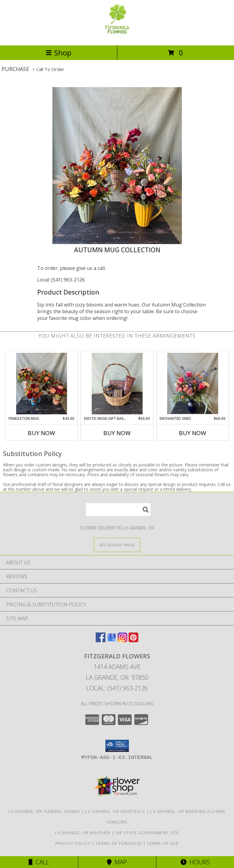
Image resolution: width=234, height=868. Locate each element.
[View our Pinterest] (133, 640)
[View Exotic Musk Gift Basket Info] (117, 384)
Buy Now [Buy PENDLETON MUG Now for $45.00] (41, 433)
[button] (117, 746)
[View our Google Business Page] (112, 640)
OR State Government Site (147, 833)
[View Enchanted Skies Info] (193, 384)
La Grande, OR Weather (83, 833)
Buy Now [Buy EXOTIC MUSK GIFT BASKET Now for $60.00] (117, 433)
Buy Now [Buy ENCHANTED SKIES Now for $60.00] (193, 433)
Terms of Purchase (119, 843)
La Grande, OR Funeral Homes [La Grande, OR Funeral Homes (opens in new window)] (44, 811)
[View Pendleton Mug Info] (42, 384)
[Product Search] (118, 510)
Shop (58, 53)
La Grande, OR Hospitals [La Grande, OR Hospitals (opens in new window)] (115, 811)
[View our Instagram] (122, 640)
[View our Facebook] (101, 640)
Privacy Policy (73, 843)
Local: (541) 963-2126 (61, 280)
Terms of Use (163, 843)
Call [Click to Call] (39, 862)
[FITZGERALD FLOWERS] (117, 36)
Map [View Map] (117, 862)
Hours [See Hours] (195, 862)
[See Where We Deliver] (117, 545)
